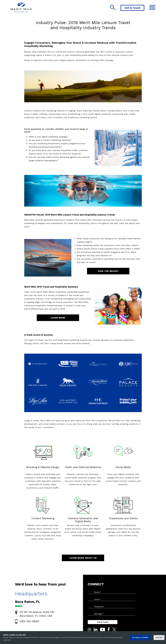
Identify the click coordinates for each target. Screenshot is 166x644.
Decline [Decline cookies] (159, 638)
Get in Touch (103, 622)
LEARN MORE (58, 318)
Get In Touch (132, 8)
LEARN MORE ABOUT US (83, 558)
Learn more (7, 640)
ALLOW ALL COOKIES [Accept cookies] (140, 638)
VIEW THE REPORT (108, 271)
